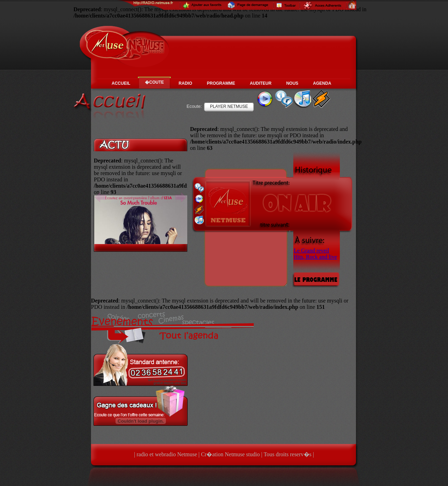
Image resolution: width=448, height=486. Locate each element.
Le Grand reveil (311, 251)
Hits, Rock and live (315, 257)
